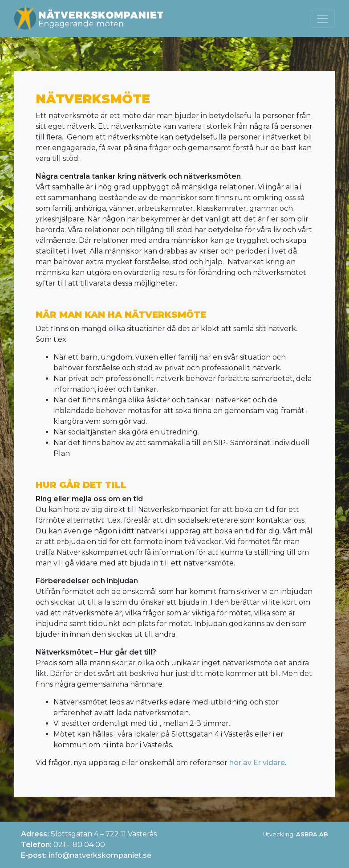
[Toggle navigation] (322, 19)
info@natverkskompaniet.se (100, 855)
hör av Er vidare (257, 763)
